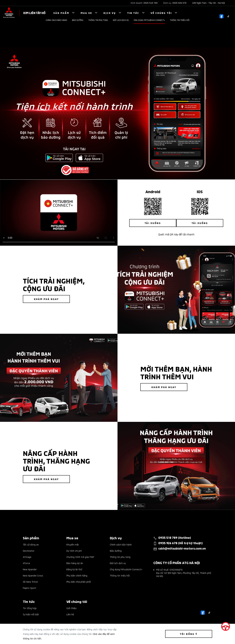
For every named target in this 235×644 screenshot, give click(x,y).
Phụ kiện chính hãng (77, 575)
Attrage (27, 557)
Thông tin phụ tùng (98, 20)
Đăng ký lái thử (74, 569)
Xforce (26, 563)
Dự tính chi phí (74, 551)
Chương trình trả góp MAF (80, 557)
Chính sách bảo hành (56, 20)
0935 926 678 (180, 3)
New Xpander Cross (33, 575)
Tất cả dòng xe (31, 544)
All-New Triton (30, 582)
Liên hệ (70, 614)
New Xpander (30, 569)
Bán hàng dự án (75, 563)
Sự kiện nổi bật (31, 614)
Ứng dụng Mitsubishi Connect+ (149, 20)
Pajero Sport (30, 588)
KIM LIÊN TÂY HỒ (34, 13)
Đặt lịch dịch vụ (121, 20)
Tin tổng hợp (30, 608)
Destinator (29, 551)
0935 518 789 (150, 3)
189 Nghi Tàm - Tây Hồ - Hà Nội (208, 3)
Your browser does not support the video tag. (59, 213)
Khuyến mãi (73, 544)
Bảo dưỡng (78, 20)
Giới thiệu (71, 608)
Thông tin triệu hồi (180, 20)
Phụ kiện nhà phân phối (79, 582)
